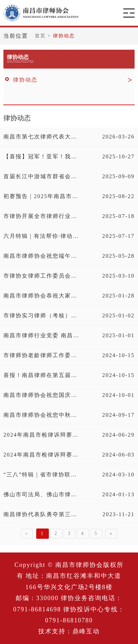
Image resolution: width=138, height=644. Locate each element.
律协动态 (64, 36)
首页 (41, 36)
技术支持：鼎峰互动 (69, 631)
